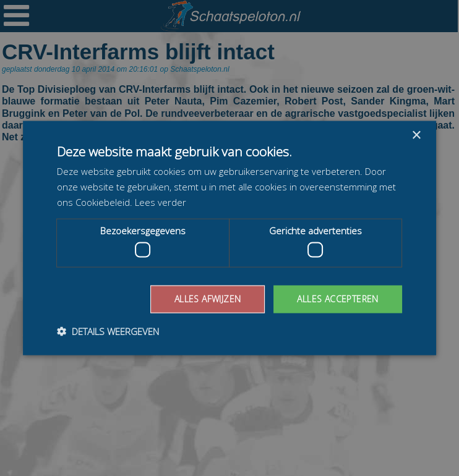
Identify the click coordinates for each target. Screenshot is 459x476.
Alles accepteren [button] (337, 299)
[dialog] (229, 238)
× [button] (416, 136)
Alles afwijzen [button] (208, 299)
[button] (108, 331)
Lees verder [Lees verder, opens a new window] (161, 202)
